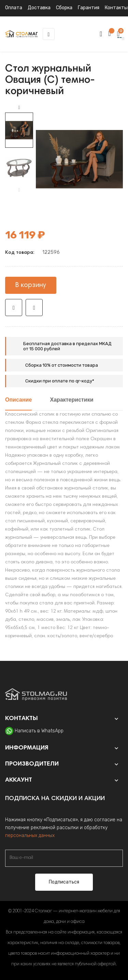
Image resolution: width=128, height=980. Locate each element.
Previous (19, 190)
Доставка (39, 8)
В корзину (31, 285)
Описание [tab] (18, 400)
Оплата (14, 8)
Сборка (64, 8)
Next (19, 108)
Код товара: (20, 253)
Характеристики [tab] (72, 400)
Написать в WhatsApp (39, 731)
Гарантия (89, 8)
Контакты (116, 8)
